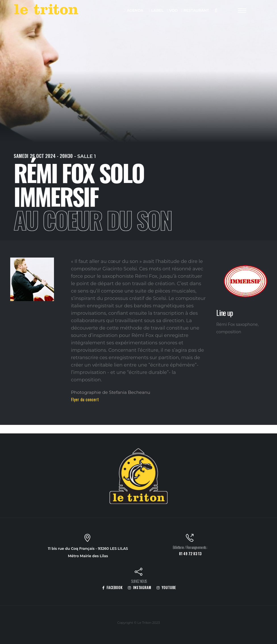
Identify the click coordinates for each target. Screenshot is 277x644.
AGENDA (134, 11)
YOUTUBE (166, 588)
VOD (172, 11)
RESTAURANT (195, 11)
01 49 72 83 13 (190, 554)
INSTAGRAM (139, 588)
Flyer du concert (85, 399)
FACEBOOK (112, 588)
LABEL (156, 11)
